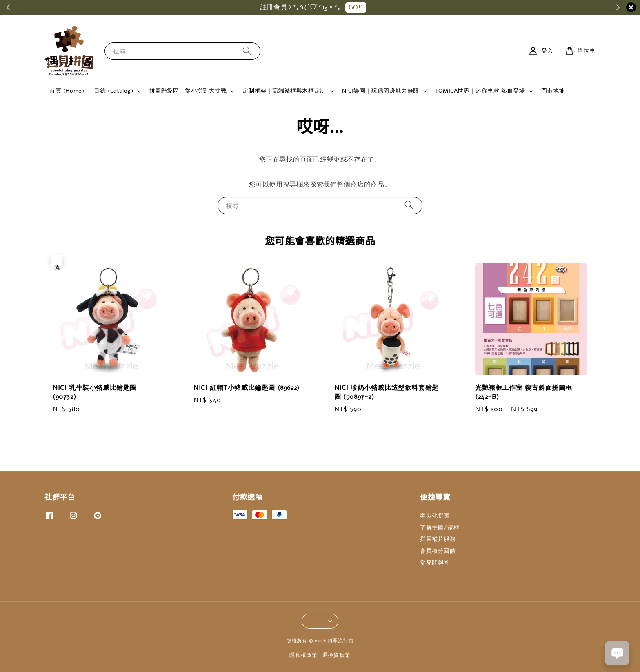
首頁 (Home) (67, 91)
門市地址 (553, 91)
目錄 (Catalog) (113, 91)
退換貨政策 (337, 655)
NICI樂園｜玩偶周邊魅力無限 (381, 91)
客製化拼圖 (435, 516)
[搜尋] (247, 51)
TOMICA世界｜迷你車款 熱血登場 (480, 91)
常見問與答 (435, 563)
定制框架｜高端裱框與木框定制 (284, 91)
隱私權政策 (303, 655)
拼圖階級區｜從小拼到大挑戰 (188, 91)
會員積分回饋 (438, 551)
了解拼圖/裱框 (440, 528)
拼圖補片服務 (438, 539)
